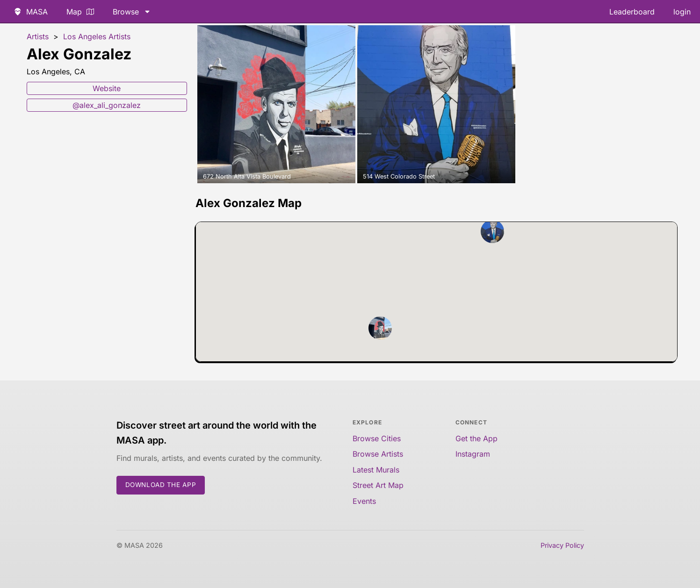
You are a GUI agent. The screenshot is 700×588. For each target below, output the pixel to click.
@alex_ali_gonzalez (107, 105)
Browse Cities (377, 438)
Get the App (476, 438)
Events (364, 501)
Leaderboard (632, 12)
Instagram (473, 454)
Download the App (161, 485)
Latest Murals (376, 470)
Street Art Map (378, 485)
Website (107, 88)
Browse (132, 12)
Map (80, 12)
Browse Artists (378, 454)
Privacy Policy (562, 545)
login (682, 12)
